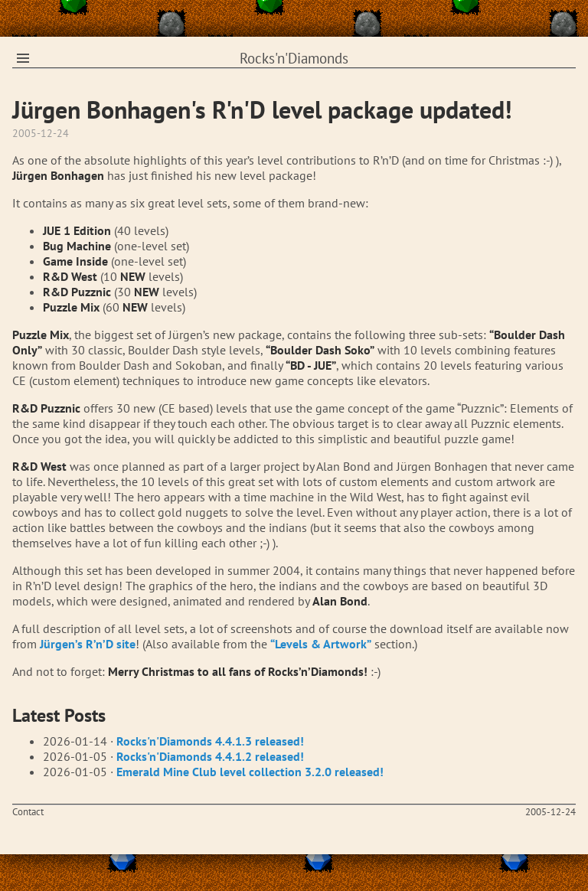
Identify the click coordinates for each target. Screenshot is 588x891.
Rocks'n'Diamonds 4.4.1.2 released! (210, 756)
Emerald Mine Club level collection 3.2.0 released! (250, 772)
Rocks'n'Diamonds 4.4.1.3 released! (210, 741)
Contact (28, 812)
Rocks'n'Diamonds (294, 58)
